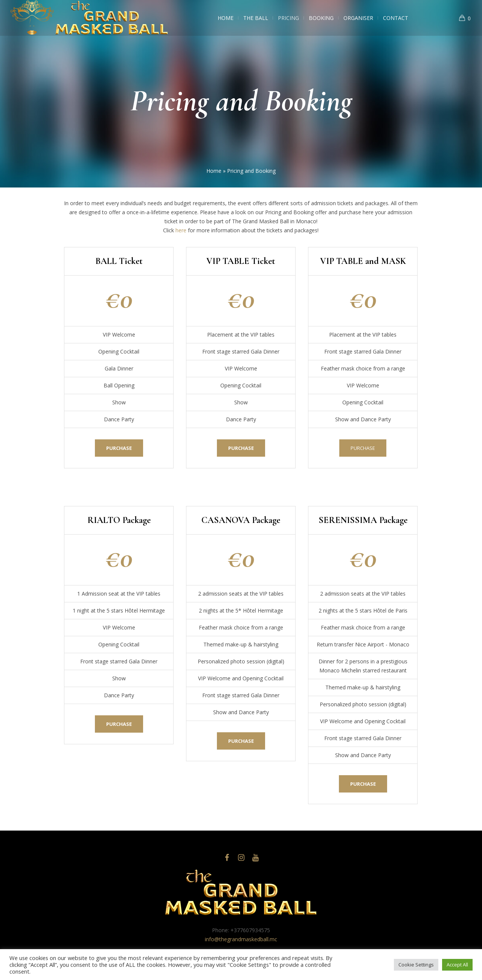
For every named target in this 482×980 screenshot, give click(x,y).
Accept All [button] (457, 965)
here (181, 230)
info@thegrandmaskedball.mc (241, 939)
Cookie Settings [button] (416, 965)
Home (214, 171)
